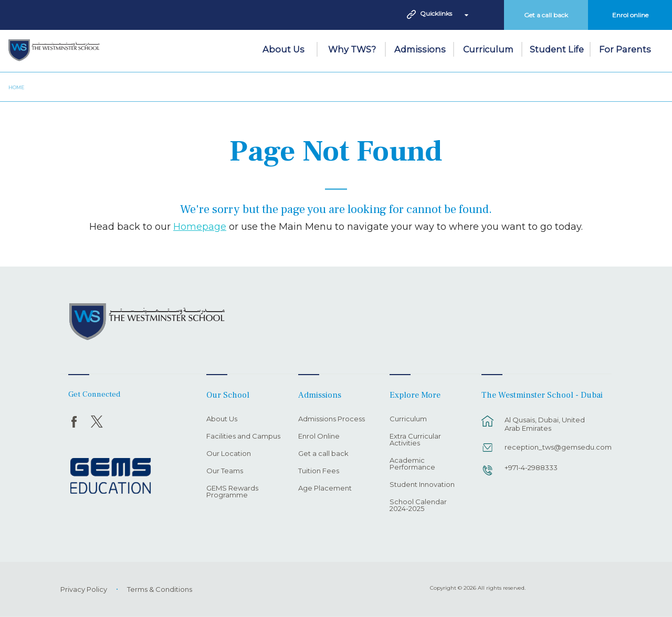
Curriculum (488, 49)
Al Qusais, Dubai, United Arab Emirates (545, 424)
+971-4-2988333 (531, 467)
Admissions (420, 49)
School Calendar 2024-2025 (418, 506)
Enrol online (630, 15)
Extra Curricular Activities (415, 440)
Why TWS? (352, 49)
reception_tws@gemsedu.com (552, 447)
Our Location (229, 454)
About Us (283, 49)
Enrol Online (319, 437)
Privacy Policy (84, 589)
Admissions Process (332, 419)
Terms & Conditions (160, 589)
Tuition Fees (319, 471)
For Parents (625, 49)
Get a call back (546, 15)
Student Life (557, 49)
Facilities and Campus (243, 437)
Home (17, 87)
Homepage (200, 226)
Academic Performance (412, 464)
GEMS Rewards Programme (232, 492)
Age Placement (325, 488)
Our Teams (225, 471)
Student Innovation (422, 485)
